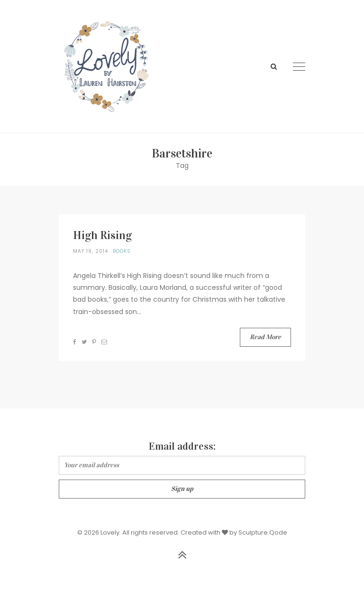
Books (122, 251)
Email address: (182, 446)
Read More (265, 337)
